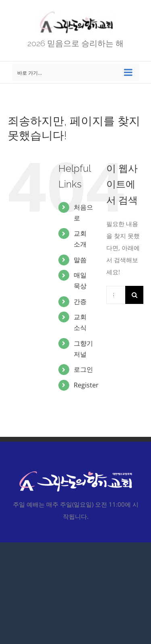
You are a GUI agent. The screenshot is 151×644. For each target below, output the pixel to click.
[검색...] (116, 295)
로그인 (83, 369)
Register (86, 385)
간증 (80, 302)
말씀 (80, 260)
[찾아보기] (134, 295)
